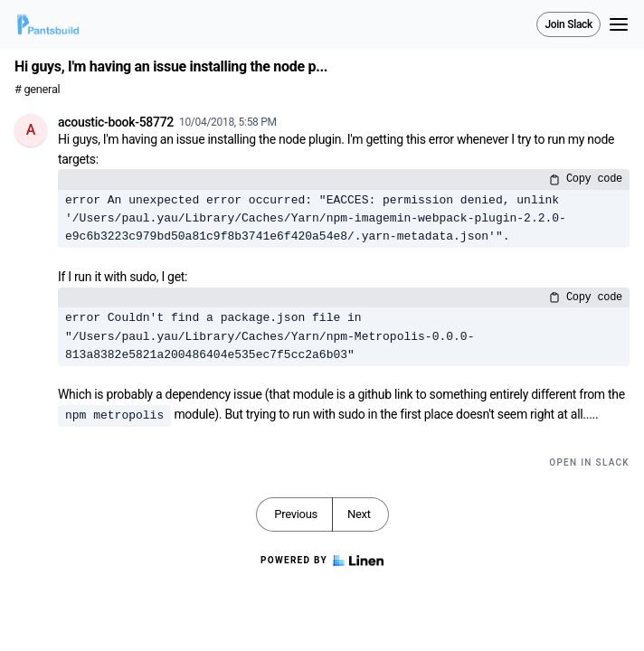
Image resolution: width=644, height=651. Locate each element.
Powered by (322, 561)
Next (359, 514)
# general (37, 89)
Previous (296, 514)
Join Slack (568, 24)
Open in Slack (589, 462)
